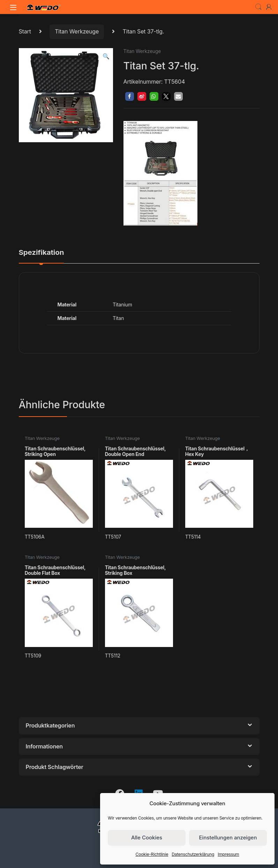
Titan (118, 318)
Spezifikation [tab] (42, 253)
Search (258, 7)
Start (25, 31)
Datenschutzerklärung (193, 854)
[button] (106, 56)
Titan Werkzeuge (77, 31)
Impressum (228, 854)
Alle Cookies (147, 837)
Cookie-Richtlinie (152, 854)
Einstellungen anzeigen (228, 837)
